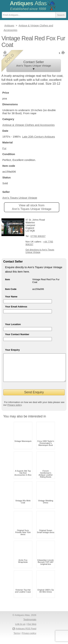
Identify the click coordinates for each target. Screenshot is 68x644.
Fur (4, 148)
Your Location (13, 324)
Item (8, 279)
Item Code (11, 289)
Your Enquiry (12, 350)
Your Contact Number (17, 334)
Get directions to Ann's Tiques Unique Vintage (40, 251)
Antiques (28, 3)
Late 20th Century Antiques (39, 137)
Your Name (11, 297)
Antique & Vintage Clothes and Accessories (28, 125)
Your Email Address (16, 307)
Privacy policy (14, 410)
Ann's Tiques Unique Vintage (20, 198)
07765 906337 (38, 236)
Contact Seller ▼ (34, 65)
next (64, 53)
